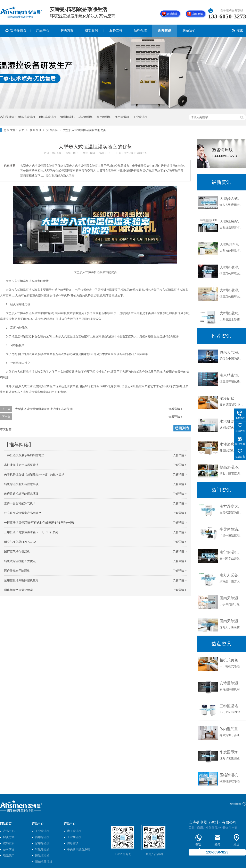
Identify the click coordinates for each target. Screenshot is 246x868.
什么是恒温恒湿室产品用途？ (23, 513)
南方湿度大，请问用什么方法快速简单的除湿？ (232, 506)
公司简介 (9, 849)
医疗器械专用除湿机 (17, 571)
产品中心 (43, 30)
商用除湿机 (122, 117)
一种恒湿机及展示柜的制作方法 (24, 455)
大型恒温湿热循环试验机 (232, 290)
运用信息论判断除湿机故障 (21, 580)
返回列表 (182, 428)
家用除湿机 (104, 117)
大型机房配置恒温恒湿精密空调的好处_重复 (232, 222)
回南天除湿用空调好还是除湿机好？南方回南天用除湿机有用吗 (232, 621)
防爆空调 (73, 843)
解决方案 (67, 30)
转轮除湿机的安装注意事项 (21, 484)
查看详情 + (175, 409)
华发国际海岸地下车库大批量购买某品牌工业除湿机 (232, 752)
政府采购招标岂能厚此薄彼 (21, 494)
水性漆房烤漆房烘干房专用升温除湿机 (232, 444)
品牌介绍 (140, 30)
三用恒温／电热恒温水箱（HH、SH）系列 (31, 532)
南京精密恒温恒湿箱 (232, 375)
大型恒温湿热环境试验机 (232, 267)
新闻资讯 (165, 30)
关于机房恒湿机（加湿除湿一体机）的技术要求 (34, 474)
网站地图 (235, 804)
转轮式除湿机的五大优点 (20, 561)
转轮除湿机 (86, 117)
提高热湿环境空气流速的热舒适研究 (232, 467)
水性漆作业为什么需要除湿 (21, 465)
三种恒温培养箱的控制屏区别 (232, 706)
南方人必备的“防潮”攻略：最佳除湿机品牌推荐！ (232, 575)
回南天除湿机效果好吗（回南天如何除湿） (232, 598)
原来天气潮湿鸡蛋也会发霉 (232, 352)
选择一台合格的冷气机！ (20, 503)
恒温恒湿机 (67, 117)
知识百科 (52, 130)
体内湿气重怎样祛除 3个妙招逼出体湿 (232, 729)
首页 (22, 130)
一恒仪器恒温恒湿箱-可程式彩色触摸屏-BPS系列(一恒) (39, 523)
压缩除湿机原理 (232, 775)
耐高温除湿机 (27, 117)
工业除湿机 (140, 117)
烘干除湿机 (74, 831)
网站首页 (6, 824)
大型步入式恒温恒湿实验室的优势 (84, 130)
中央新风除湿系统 (79, 849)
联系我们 (189, 30)
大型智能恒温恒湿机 (232, 244)
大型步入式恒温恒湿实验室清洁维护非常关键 (44, 409)
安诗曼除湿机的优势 (232, 683)
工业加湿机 (74, 837)
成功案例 (91, 30)
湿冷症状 (227, 398)
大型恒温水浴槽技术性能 (232, 313)
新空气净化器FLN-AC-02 (20, 542)
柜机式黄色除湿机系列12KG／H (232, 660)
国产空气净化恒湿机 (17, 551)
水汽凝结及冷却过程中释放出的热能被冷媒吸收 (232, 421)
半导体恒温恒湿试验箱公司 (232, 529)
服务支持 (116, 30)
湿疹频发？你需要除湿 (18, 590)
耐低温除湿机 (48, 117)
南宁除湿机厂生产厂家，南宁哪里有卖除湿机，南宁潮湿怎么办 (232, 552)
